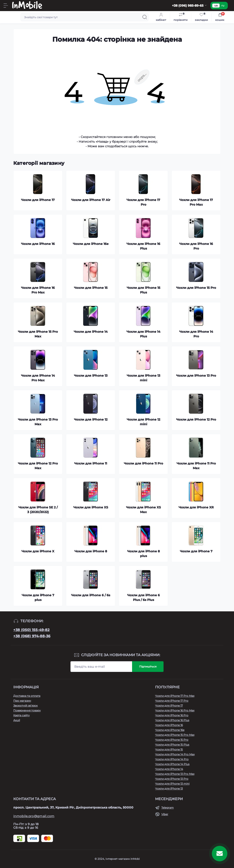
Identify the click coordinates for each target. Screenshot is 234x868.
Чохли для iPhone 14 (169, 769)
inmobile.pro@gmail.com (34, 816)
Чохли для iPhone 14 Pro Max (175, 754)
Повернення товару (27, 710)
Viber (165, 814)
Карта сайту (21, 715)
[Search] (145, 17)
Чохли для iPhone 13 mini (172, 784)
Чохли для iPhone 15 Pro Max (175, 735)
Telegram (168, 808)
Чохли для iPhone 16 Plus (172, 720)
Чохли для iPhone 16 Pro (172, 715)
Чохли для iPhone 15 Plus (172, 745)
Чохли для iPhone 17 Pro (172, 701)
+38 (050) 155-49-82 (31, 630)
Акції (17, 720)
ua (216, 5)
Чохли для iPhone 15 (169, 749)
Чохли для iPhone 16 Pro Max (175, 710)
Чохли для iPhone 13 (169, 788)
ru (223, 5)
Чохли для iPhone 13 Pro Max (175, 774)
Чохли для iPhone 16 (169, 725)
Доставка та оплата (27, 696)
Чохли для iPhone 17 (169, 706)
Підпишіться (148, 666)
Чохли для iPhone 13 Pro (172, 779)
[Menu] (6, 6)
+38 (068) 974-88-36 (32, 636)
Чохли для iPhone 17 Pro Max (175, 696)
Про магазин (22, 701)
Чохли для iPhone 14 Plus (172, 764)
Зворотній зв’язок (25, 706)
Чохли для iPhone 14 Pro (172, 759)
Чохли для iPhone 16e (170, 730)
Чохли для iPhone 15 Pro (172, 740)
